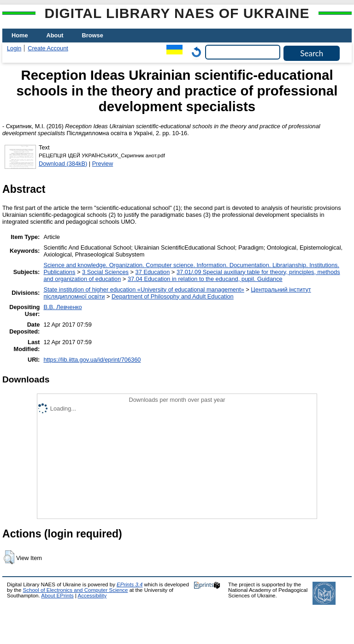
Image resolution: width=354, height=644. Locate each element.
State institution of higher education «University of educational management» (144, 289)
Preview (103, 164)
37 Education (153, 272)
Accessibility (92, 596)
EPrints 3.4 (130, 584)
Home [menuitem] (20, 35)
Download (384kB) (63, 164)
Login (14, 48)
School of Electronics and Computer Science (76, 590)
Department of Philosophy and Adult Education (173, 296)
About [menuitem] (55, 35)
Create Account (48, 48)
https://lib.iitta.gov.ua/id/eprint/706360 (92, 360)
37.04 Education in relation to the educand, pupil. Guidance (205, 279)
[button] (9, 557)
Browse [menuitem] (93, 35)
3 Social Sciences (105, 272)
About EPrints (57, 596)
